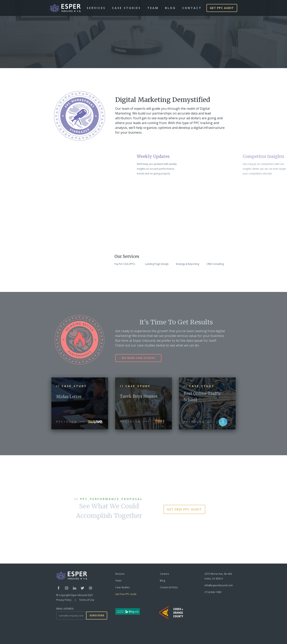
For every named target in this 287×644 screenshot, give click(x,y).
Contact (192, 8)
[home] (65, 8)
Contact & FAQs (169, 587)
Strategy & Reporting (187, 264)
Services (96, 8)
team (153, 8)
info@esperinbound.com (219, 585)
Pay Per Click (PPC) (125, 264)
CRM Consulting (215, 264)
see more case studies (138, 358)
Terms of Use (87, 600)
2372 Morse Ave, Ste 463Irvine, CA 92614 (218, 576)
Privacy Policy (64, 600)
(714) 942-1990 (213, 592)
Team (118, 581)
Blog (162, 581)
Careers (164, 574)
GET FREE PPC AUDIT (184, 509)
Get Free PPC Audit (126, 594)
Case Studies (126, 8)
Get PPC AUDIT (222, 8)
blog (170, 8)
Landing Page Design (157, 264)
